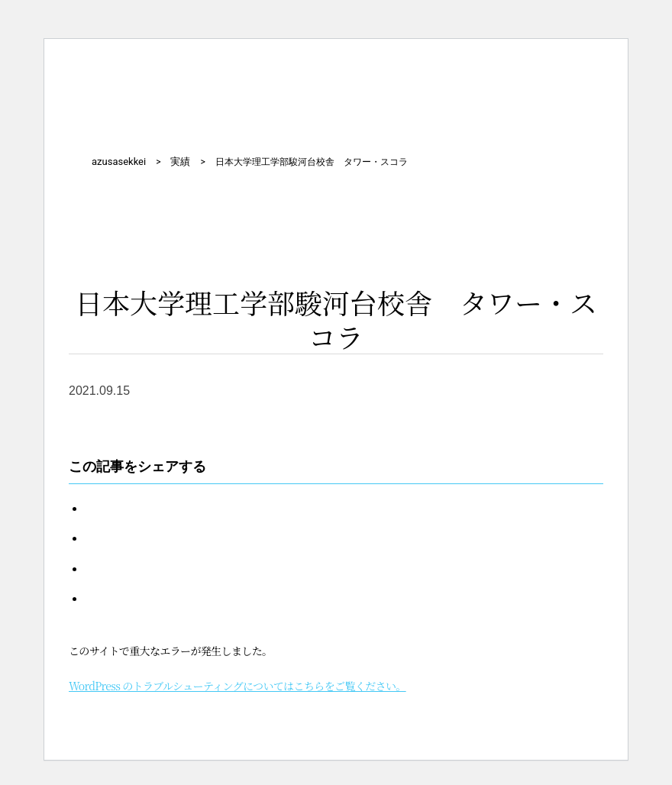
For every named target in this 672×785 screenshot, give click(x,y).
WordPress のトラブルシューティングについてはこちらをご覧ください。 (237, 686)
